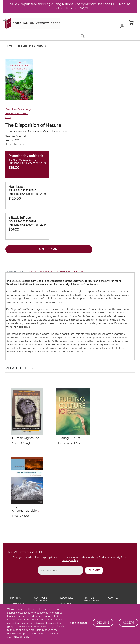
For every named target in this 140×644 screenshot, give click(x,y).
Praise (32, 272)
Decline (103, 623)
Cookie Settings (79, 623)
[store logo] (33, 23)
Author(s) (47, 272)
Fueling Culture (69, 438)
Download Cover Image (19, 109)
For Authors (66, 604)
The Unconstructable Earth (24, 511)
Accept (128, 623)
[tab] (16, 272)
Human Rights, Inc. (26, 438)
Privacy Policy (70, 560)
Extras (79, 272)
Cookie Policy (22, 637)
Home (9, 46)
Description (16, 272)
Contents (64, 272)
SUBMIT (94, 570)
